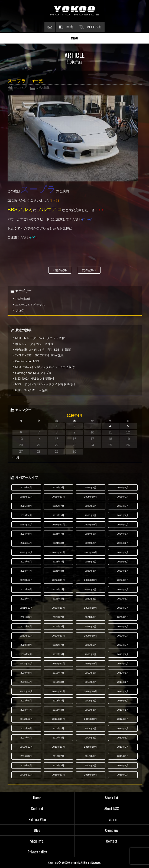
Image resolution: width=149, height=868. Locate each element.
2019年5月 (123, 673)
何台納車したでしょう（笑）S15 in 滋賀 (43, 350)
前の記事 (60, 270)
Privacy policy (37, 852)
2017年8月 (26, 728)
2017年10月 (90, 719)
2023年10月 (90, 552)
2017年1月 (123, 738)
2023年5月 (123, 562)
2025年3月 (58, 515)
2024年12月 (26, 525)
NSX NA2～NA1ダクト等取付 (35, 379)
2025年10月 (90, 497)
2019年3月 (58, 682)
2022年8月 (26, 589)
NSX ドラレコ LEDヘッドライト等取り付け (45, 384)
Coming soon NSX (27, 361)
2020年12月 (26, 636)
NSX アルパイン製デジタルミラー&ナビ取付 (45, 367)
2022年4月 (26, 599)
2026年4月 (26, 488)
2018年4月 (26, 710)
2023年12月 (26, 552)
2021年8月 (26, 617)
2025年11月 (59, 497)
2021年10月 (90, 608)
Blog (37, 830)
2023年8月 (26, 562)
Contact (112, 841)
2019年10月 (90, 664)
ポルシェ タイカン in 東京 (35, 344)
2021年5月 (123, 617)
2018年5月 (123, 701)
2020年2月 (91, 654)
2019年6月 (91, 673)
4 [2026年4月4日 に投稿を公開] (110, 426)
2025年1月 (123, 515)
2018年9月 (123, 691)
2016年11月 (59, 747)
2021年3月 (58, 627)
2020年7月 (58, 645)
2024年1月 (123, 543)
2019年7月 (58, 673)
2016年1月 (123, 766)
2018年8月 (26, 701)
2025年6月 (91, 506)
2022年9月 (123, 580)
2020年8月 (26, 645)
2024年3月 (58, 543)
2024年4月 (26, 543)
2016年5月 (123, 756)
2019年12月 (26, 664)
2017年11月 (59, 719)
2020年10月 (90, 636)
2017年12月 (26, 719)
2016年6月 (91, 756)
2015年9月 (123, 775)
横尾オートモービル (74, 11)
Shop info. (37, 841)
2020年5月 (123, 645)
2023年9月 (123, 552)
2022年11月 (59, 580)
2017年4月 (26, 738)
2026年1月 (123, 488)
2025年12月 (26, 497)
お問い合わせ (50, 27)
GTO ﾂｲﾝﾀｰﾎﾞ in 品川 (31, 390)
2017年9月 (123, 719)
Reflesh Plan (37, 819)
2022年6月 (91, 589)
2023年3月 (58, 571)
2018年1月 (123, 710)
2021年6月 (91, 617)
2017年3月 (58, 738)
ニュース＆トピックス (30, 305)
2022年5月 (123, 589)
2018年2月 (91, 710)
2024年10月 (90, 525)
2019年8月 (26, 673)
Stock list (112, 798)
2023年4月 (26, 571)
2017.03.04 (20, 87)
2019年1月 (123, 682)
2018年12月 (26, 691)
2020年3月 (58, 654)
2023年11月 (59, 552)
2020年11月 (59, 636)
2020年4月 (26, 654)
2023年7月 (58, 562)
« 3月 (16, 457)
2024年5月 (123, 534)
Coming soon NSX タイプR (33, 373)
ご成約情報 (43, 87)
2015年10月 (90, 775)
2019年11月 (59, 664)
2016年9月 (123, 747)
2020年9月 (123, 636)
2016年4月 (26, 766)
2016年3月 (58, 766)
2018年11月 (59, 691)
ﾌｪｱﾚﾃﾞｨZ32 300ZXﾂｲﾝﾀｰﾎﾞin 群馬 (39, 355)
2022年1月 (123, 599)
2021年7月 (58, 617)
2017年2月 (91, 738)
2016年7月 (58, 756)
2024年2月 (91, 543)
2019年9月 (123, 664)
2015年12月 (26, 775)
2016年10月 (90, 747)
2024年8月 (26, 534)
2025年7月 (58, 506)
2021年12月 (26, 608)
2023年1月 (123, 571)
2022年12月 (26, 580)
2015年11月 (59, 775)
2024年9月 (123, 525)
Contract (37, 808)
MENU (75, 38)
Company (112, 830)
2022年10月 (90, 580)
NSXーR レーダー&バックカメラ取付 (40, 338)
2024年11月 (59, 525)
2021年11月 (59, 608)
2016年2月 (91, 766)
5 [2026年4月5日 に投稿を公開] (128, 426)
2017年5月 (123, 728)
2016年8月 (26, 756)
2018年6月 (91, 701)
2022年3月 (58, 599)
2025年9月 (123, 497)
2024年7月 (58, 534)
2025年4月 (26, 515)
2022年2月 (91, 599)
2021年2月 (91, 627)
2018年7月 (58, 701)
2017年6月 (91, 728)
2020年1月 (123, 654)
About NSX (112, 808)
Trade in (112, 819)
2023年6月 (91, 562)
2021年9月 (123, 608)
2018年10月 (90, 691)
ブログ (20, 310)
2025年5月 (123, 506)
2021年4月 (26, 627)
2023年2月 (91, 571)
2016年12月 (26, 747)
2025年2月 (91, 515)
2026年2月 (91, 488)
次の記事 (89, 270)
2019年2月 (91, 682)
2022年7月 (58, 589)
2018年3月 (58, 710)
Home (37, 798)
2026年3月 (58, 488)
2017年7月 (58, 728)
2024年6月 (91, 534)
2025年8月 (26, 506)
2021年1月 (123, 627)
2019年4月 (26, 682)
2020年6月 (91, 645)
